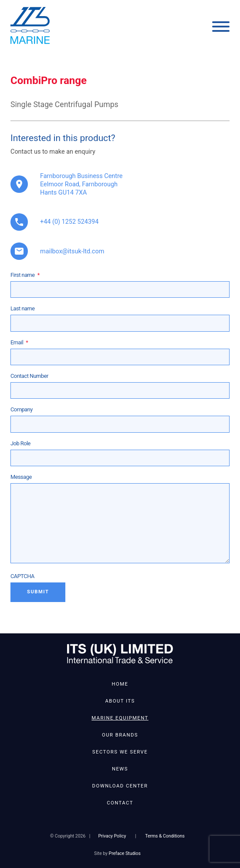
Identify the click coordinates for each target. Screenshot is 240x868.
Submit (38, 592)
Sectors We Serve (120, 752)
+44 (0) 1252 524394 (69, 222)
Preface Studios (125, 853)
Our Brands (120, 735)
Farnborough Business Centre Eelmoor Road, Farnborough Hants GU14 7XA (81, 184)
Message (21, 477)
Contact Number (29, 376)
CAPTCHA (22, 576)
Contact (120, 803)
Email (19, 342)
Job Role (20, 443)
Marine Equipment (120, 718)
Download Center (120, 786)
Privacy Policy (112, 836)
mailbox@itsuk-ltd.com (72, 251)
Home (120, 684)
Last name (23, 308)
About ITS (120, 701)
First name (25, 275)
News (120, 769)
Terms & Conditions (165, 836)
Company (22, 409)
